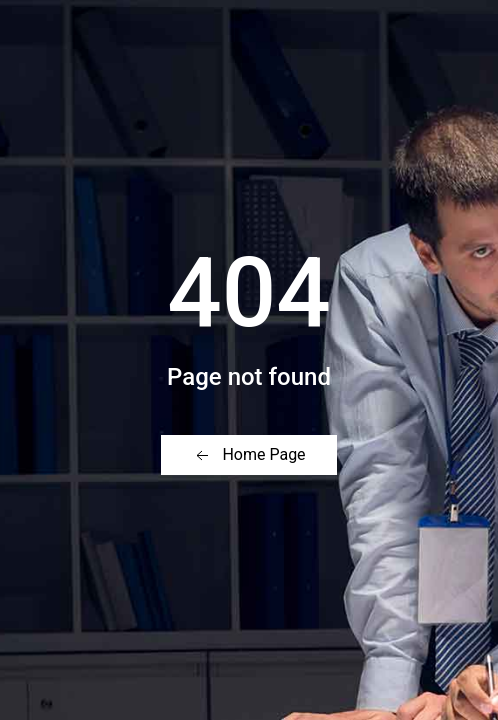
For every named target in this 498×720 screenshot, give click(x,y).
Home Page (248, 455)
